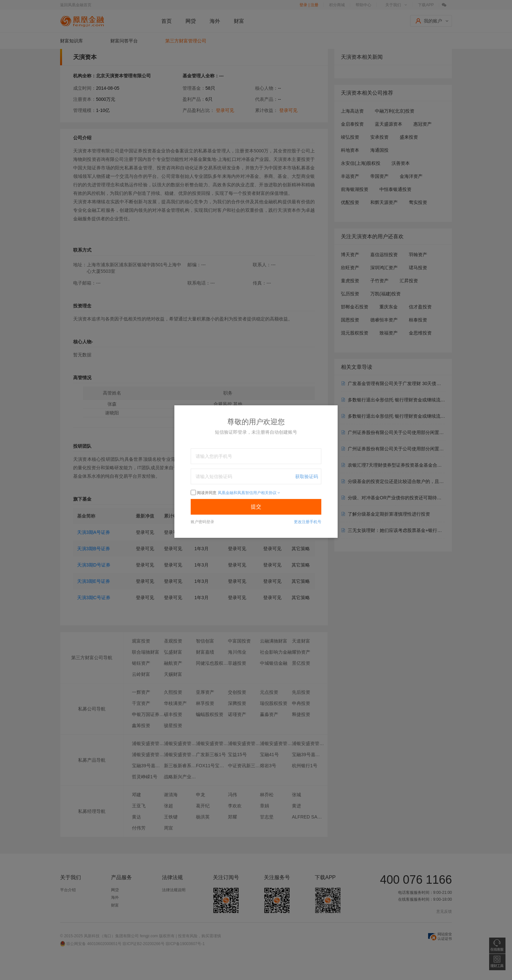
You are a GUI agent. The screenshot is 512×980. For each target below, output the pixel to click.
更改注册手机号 (308, 522)
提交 (256, 507)
